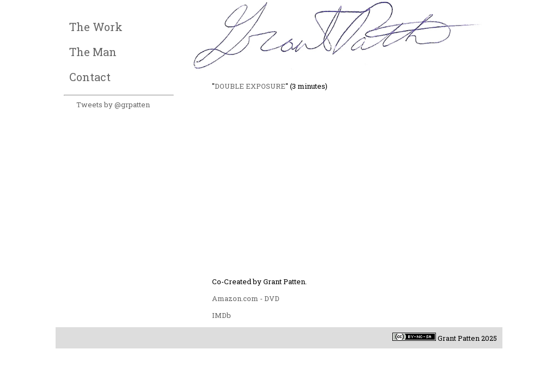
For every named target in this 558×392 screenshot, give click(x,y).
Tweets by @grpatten (113, 105)
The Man (93, 52)
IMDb (222, 315)
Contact (90, 77)
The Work (96, 27)
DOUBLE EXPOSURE (250, 86)
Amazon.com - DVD (246, 298)
